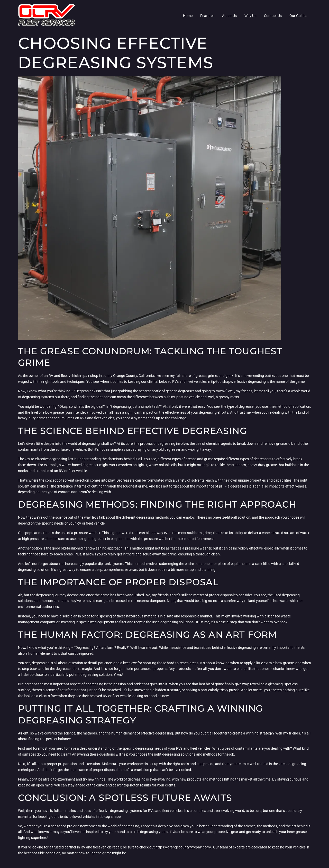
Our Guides (298, 16)
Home (188, 16)
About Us (229, 16)
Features (207, 16)
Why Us (250, 16)
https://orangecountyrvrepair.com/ (183, 847)
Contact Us (273, 16)
